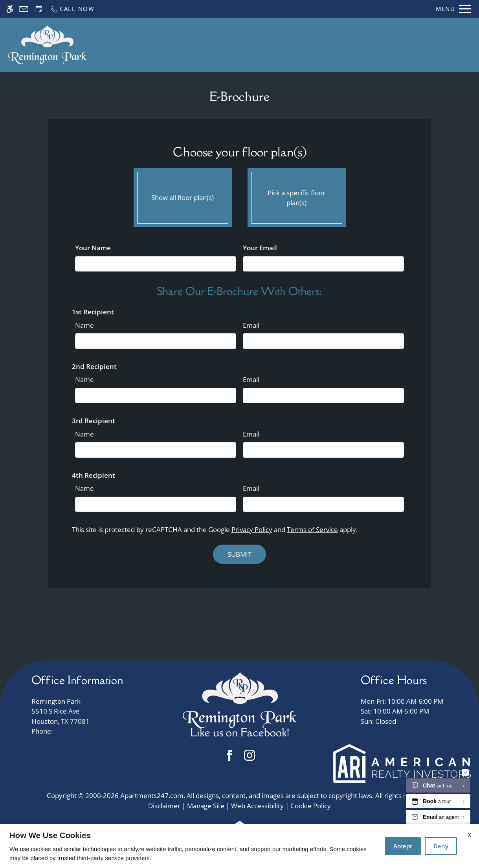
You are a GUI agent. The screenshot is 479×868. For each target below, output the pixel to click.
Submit (239, 554)
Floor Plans (320, 45)
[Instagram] (250, 755)
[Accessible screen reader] (10, 9)
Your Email (260, 248)
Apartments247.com (152, 796)
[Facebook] (230, 755)
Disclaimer (164, 806)
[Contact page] (24, 9)
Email (251, 325)
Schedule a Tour (237, 45)
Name (84, 325)
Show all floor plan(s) (183, 196)
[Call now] (72, 9)
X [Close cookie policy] (469, 835)
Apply (283, 45)
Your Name (93, 248)
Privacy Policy (252, 529)
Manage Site (206, 806)
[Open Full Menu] (453, 9)
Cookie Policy (311, 806)
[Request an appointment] (39, 9)
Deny (441, 846)
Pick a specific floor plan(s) (297, 196)
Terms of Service (312, 529)
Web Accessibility (257, 806)
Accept (403, 846)
